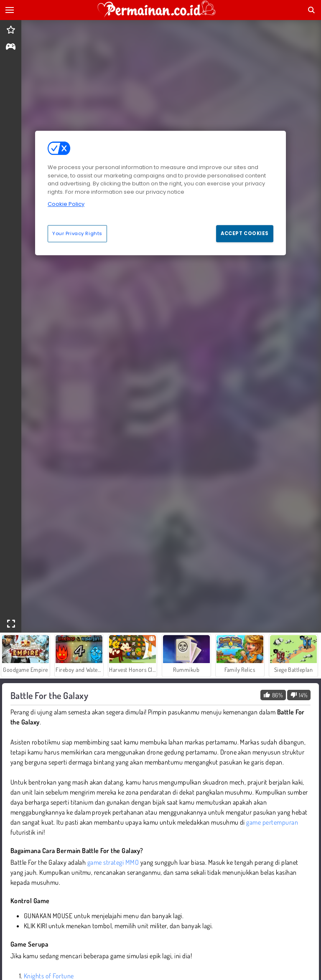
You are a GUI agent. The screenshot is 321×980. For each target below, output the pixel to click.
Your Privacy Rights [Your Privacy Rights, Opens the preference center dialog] (77, 233)
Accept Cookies (245, 233)
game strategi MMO (113, 862)
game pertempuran (272, 822)
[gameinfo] (11, 47)
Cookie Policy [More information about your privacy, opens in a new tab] (66, 204)
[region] (160, 193)
